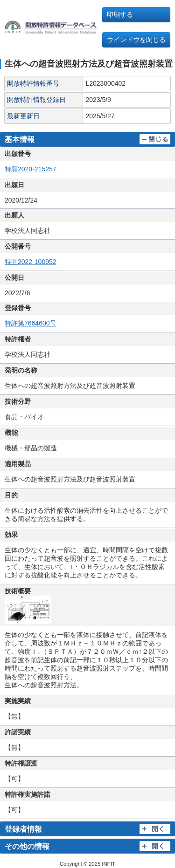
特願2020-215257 (31, 169)
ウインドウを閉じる (136, 40)
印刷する (120, 14)
